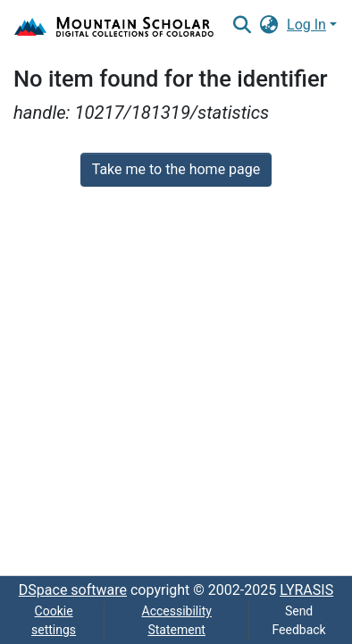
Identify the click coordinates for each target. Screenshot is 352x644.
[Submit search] (242, 25)
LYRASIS (306, 590)
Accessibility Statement (177, 620)
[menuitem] (269, 25)
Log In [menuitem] (306, 25)
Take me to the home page (176, 169)
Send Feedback (298, 620)
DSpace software (73, 590)
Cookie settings (54, 620)
